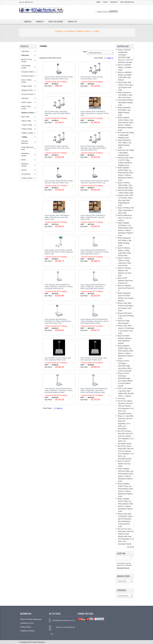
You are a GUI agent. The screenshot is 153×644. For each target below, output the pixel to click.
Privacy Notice (34, 627)
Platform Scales (83, 31)
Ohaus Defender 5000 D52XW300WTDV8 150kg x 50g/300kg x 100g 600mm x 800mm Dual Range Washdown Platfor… (59, 391)
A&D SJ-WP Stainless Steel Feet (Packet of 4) (125, 281)
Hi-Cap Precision (28, 94)
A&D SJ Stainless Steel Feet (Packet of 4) (126, 288)
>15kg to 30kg (27, 125)
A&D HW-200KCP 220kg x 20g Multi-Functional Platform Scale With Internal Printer (57, 148)
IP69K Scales (26, 102)
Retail (23, 160)
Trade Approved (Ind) (27, 148)
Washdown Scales (25, 155)
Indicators (25, 98)
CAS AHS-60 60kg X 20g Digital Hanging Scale (126, 102)
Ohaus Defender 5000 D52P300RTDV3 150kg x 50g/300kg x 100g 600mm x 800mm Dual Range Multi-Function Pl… (59, 287)
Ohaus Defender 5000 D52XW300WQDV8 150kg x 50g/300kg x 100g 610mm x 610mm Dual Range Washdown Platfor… (95, 321)
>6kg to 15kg (26, 121)
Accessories (26, 174)
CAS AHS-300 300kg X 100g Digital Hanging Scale (126, 135)
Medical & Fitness (25, 165)
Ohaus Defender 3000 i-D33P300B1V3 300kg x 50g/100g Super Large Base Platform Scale (57, 217)
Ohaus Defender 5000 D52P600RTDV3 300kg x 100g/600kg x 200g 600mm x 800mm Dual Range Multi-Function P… (93, 287)
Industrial (70, 31)
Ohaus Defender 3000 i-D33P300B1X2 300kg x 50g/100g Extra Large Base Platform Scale (95, 113)
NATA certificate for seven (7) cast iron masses (125, 218)
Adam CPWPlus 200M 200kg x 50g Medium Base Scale (125, 185)
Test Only (121, 398)
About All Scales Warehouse (34, 619)
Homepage (28, 21)
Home (98, 2)
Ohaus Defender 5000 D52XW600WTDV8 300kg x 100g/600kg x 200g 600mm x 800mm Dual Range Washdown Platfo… (94, 391)
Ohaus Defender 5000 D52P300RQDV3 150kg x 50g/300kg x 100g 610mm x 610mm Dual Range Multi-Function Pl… (95, 252)
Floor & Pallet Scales (26, 81)
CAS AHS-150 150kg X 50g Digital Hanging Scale (126, 153)
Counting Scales (27, 76)
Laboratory (25, 51)
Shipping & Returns (34, 631)
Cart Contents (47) (127, 2)
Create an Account (57, 21)
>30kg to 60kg (27, 129)
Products (40, 21)
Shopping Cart (123, 46)
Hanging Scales (27, 90)
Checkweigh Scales (26, 67)
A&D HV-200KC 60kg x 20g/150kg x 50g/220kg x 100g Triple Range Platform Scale (57, 113)
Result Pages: (47, 408)
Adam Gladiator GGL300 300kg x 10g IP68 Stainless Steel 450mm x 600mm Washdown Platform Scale (59, 252)
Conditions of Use (34, 623)
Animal (24, 170)
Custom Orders (27, 178)
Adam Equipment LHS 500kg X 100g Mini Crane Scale (125, 95)
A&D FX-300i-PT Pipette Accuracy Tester (124, 464)
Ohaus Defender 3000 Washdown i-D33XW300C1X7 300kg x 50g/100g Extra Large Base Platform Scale (58, 321)
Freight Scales (27, 86)
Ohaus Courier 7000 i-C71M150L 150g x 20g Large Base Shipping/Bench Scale (126, 200)
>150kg (96, 31)
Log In (105, 2)
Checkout (114, 2)
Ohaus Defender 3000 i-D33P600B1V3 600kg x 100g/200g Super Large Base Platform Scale (93, 217)
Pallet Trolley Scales (26, 107)
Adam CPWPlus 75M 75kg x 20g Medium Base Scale (126, 210)
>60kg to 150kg (27, 133)
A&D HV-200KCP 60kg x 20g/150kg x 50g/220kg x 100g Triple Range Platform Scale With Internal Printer (93, 148)
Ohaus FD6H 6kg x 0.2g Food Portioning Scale (126, 316)
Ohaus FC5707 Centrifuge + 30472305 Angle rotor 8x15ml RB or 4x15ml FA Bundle (125, 366)
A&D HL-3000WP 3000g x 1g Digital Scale (125, 67)
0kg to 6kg (25, 117)
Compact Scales (27, 72)
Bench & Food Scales (27, 60)
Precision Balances (25, 142)
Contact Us (74, 21)
